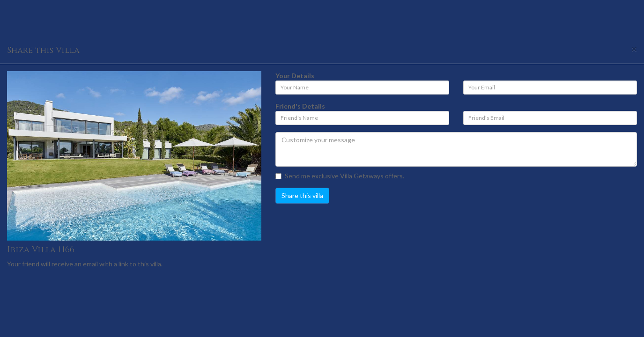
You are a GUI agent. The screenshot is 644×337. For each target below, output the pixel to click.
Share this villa (302, 195)
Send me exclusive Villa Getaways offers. (340, 176)
